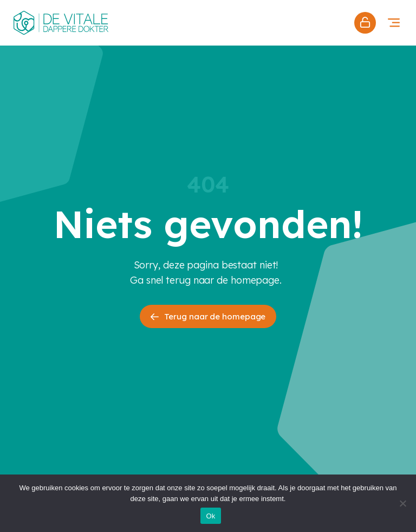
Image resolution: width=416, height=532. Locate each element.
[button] (394, 23)
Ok (210, 516)
